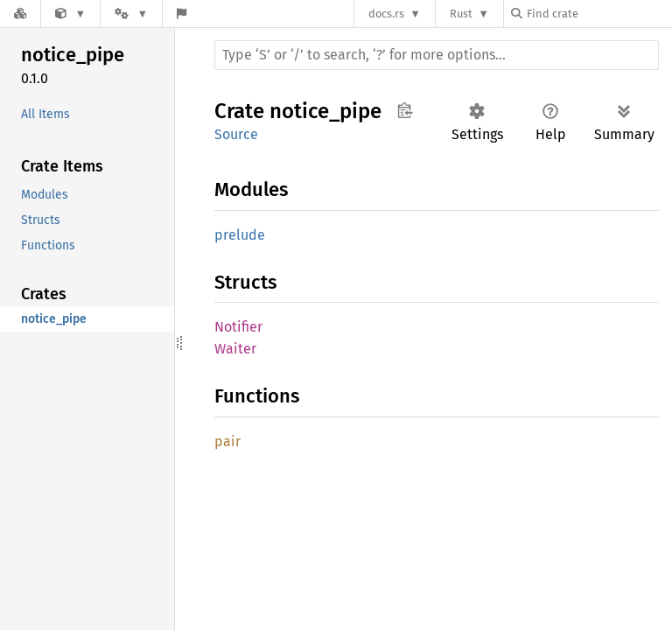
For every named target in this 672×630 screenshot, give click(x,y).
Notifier (238, 327)
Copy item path (405, 110)
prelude (240, 235)
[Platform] (131, 14)
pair (227, 441)
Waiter (235, 349)
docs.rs (386, 14)
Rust (461, 14)
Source (236, 134)
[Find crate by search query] (598, 14)
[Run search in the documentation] (437, 55)
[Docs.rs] (20, 14)
